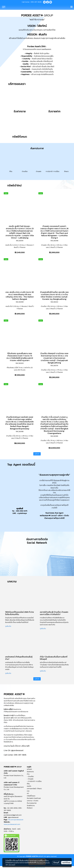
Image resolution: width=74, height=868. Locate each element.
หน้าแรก (29, 769)
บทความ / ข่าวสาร (33, 801)
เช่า (28, 793)
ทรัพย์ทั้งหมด (31, 796)
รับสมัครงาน (31, 805)
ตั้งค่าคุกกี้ (56, 863)
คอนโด (29, 786)
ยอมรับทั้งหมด (66, 863)
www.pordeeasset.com (12, 824)
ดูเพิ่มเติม (37, 454)
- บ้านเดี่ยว (30, 776)
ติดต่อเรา (30, 808)
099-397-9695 (36, 2)
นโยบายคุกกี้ (12, 865)
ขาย (28, 791)
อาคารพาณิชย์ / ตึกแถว (34, 789)
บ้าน (28, 774)
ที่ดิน (28, 784)
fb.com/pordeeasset (16, 820)
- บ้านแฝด (30, 779)
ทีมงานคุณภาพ (32, 803)
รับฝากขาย (30, 772)
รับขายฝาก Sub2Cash (34, 798)
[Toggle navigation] (71, 7)
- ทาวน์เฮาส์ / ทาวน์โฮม (34, 781)
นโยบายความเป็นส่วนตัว (43, 863)
